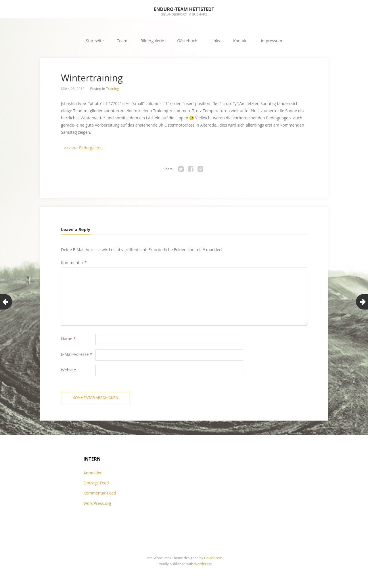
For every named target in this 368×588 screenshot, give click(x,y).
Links (215, 41)
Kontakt (240, 41)
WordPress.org (97, 503)
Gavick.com (213, 558)
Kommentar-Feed (100, 493)
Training (113, 89)
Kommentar (74, 262)
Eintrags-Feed (96, 483)
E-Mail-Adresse (76, 354)
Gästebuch (187, 41)
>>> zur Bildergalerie (83, 148)
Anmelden (93, 473)
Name (68, 339)
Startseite (95, 41)
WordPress (203, 564)
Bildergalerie (152, 41)
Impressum (271, 41)
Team (122, 41)
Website (68, 370)
